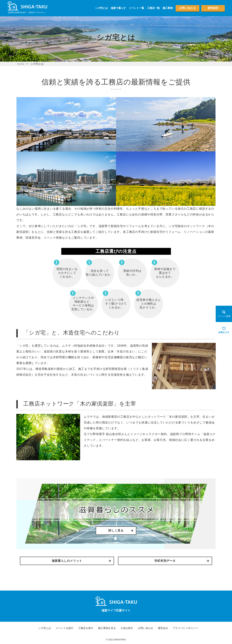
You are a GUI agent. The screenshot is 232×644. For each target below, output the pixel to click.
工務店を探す (86, 627)
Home (21, 64)
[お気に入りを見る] (224, 330)
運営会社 (163, 627)
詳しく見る (116, 530)
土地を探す (127, 627)
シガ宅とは (101, 8)
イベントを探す (65, 627)
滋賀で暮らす (118, 8)
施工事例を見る (107, 627)
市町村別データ (148, 560)
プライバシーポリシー (185, 627)
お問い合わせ (188, 8)
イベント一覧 (136, 8)
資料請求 (213, 8)
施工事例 (168, 8)
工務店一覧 (153, 8)
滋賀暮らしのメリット (84, 560)
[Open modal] (224, 314)
